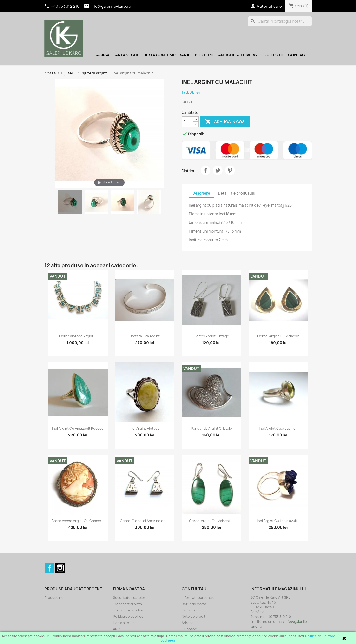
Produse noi (54, 598)
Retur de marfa (194, 604)
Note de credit (194, 616)
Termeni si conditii (128, 610)
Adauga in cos (225, 122)
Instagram (60, 568)
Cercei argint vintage (211, 336)
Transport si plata (127, 604)
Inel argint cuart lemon (278, 428)
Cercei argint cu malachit (278, 336)
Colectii (274, 55)
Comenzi (189, 610)
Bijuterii (204, 55)
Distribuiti (205, 170)
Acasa (103, 55)
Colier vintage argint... (78, 336)
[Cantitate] (187, 122)
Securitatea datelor (129, 598)
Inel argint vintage (145, 428)
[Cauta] (280, 21)
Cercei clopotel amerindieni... (145, 521)
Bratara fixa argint (145, 336)
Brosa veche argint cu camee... (78, 521)
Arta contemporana (167, 55)
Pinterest (230, 170)
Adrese (188, 623)
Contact (298, 55)
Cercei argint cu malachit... (211, 521)
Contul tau (194, 589)
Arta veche (127, 55)
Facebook (50, 568)
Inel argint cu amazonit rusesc (78, 428)
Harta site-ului (125, 623)
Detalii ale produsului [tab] (237, 193)
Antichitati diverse (239, 55)
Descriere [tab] (201, 193)
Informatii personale (198, 598)
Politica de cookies (128, 616)
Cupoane (189, 629)
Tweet (218, 170)
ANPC (118, 629)
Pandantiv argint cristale (211, 428)
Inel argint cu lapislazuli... (278, 521)
